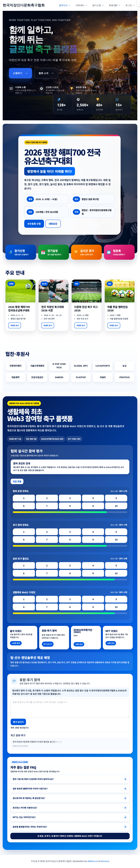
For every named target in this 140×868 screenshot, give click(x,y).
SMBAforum (92, 861)
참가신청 (101, 5)
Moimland (105, 861)
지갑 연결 (17, 481)
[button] (74, 5)
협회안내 (69, 5)
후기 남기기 (18, 722)
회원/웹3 (116, 5)
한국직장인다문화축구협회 (24, 5)
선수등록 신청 (34, 224)
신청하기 (20, 73)
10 (116, 506)
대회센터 (85, 5)
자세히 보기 (15, 325)
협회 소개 (46, 73)
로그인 (131, 5)
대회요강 (53, 224)
